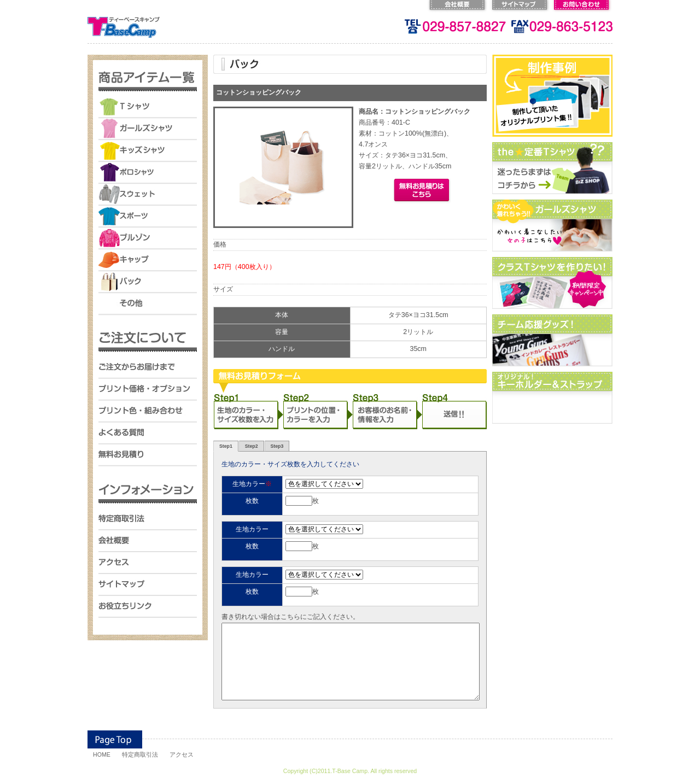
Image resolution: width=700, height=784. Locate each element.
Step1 (226, 446)
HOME (102, 754)
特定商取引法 (140, 754)
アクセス (182, 754)
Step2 (252, 446)
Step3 (277, 446)
